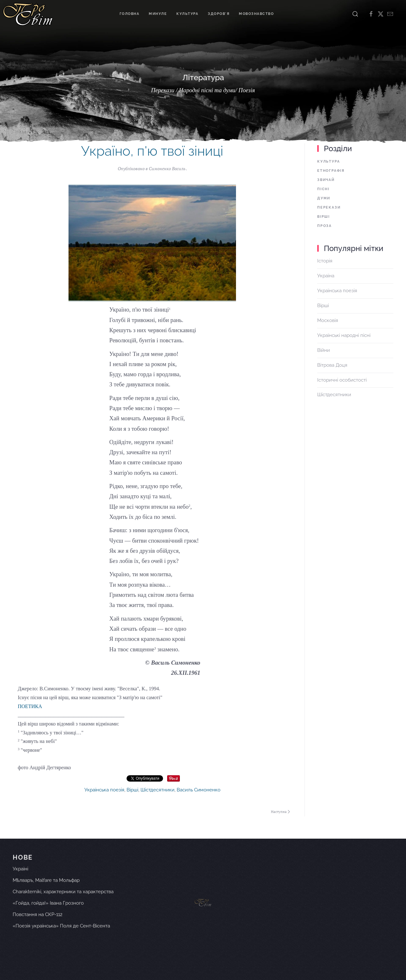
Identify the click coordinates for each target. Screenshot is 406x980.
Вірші (132, 790)
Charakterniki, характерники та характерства (63, 901)
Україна (326, 276)
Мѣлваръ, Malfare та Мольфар (46, 890)
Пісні (323, 189)
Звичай (326, 180)
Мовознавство (256, 14)
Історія (325, 261)
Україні (20, 878)
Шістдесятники (157, 790)
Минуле (158, 14)
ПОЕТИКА (30, 706)
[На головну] (28, 14)
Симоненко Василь (167, 168)
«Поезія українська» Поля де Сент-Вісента (61, 935)
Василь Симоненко (199, 790)
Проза (324, 226)
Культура (328, 161)
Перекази (329, 207)
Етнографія (331, 171)
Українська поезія (104, 790)
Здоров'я (219, 14)
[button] (355, 14)
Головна (130, 14)
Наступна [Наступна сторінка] (280, 812)
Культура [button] (187, 14)
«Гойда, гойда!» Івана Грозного (48, 912)
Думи (324, 198)
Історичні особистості (342, 380)
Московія (328, 320)
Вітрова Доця (332, 365)
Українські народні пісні (344, 335)
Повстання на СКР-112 (38, 924)
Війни (324, 350)
